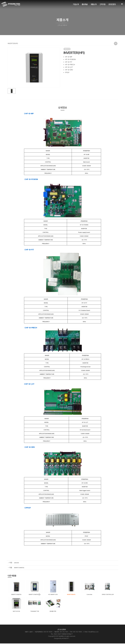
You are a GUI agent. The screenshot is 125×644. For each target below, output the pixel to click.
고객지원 (102, 4)
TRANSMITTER (35, 612)
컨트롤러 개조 (53, 612)
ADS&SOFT (66, 639)
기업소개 (76, 4)
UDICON (17, 563)
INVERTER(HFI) (71, 595)
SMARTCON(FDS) (21, 568)
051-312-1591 (64, 632)
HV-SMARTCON (53, 595)
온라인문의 (112, 4)
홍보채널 (85, 4)
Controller (89, 595)
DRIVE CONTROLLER (108, 595)
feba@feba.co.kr (93, 632)
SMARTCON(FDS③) (35, 595)
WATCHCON (16, 612)
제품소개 (94, 4)
